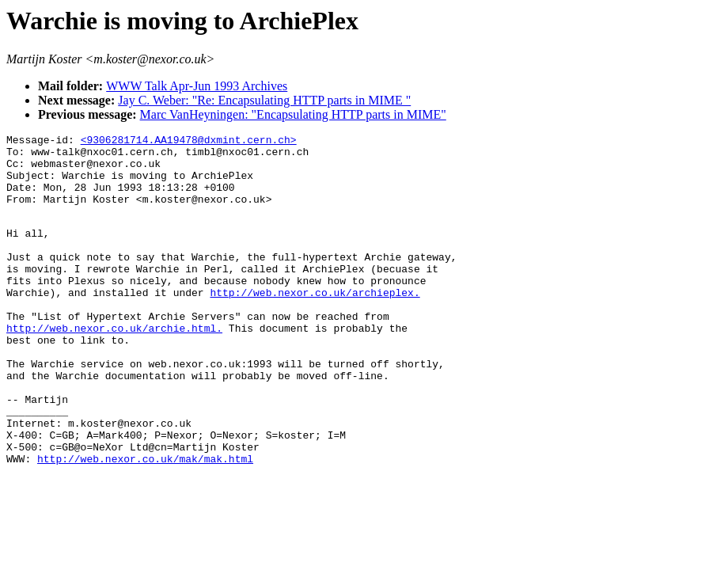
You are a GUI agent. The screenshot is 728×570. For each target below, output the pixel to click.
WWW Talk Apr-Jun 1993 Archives (197, 86)
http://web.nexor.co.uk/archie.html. (114, 366)
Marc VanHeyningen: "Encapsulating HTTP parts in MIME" (293, 114)
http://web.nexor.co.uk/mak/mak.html (145, 522)
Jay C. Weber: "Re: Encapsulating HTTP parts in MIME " (264, 100)
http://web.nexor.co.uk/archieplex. (315, 323)
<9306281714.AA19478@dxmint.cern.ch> (189, 142)
